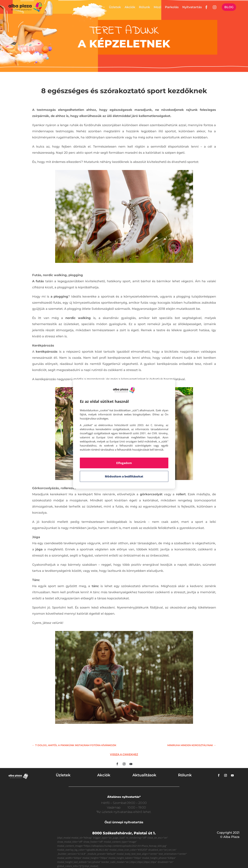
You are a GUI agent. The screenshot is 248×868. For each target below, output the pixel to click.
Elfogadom (124, 463)
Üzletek (115, 7)
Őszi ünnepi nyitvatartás (124, 822)
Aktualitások (144, 775)
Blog (229, 7)
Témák (97, 7)
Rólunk (144, 7)
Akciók (130, 7)
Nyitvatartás (192, 7)
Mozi (157, 7)
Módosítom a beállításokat (124, 476)
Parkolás (172, 7)
